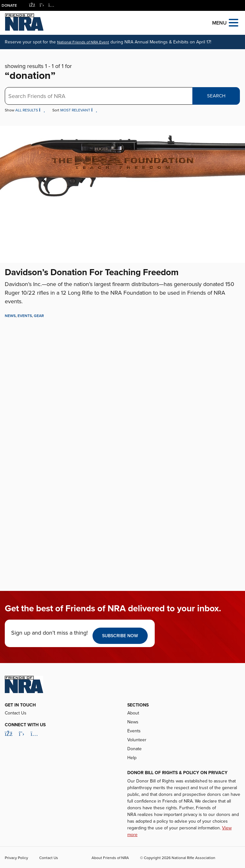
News (10, 316)
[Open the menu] (234, 22)
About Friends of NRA (110, 858)
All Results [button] (31, 110)
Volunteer (137, 740)
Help (132, 758)
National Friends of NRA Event (83, 42)
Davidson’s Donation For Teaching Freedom (92, 272)
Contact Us (16, 713)
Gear (39, 316)
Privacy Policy (16, 858)
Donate (9, 5)
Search (216, 96)
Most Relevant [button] (79, 110)
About (133, 713)
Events (25, 316)
